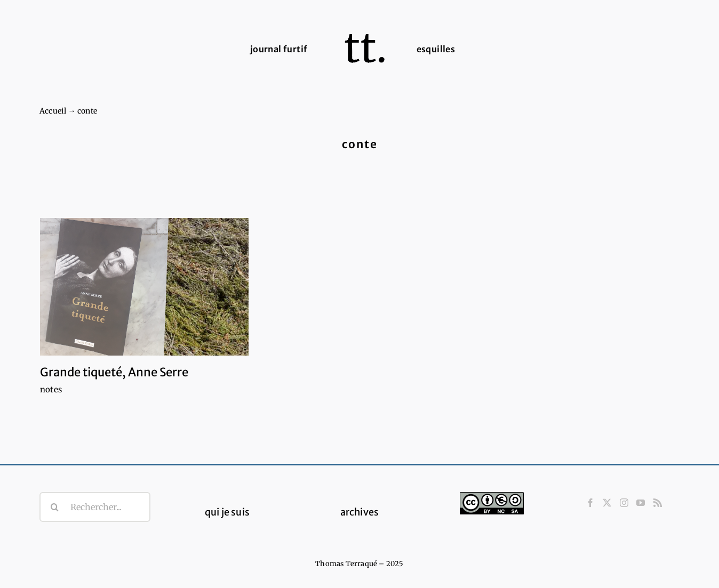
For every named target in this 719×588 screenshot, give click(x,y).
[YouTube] (641, 503)
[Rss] (658, 503)
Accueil (53, 111)
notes (51, 389)
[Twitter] (607, 503)
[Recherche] (54, 507)
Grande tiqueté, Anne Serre (114, 372)
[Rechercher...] (95, 507)
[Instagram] (624, 503)
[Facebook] (590, 503)
